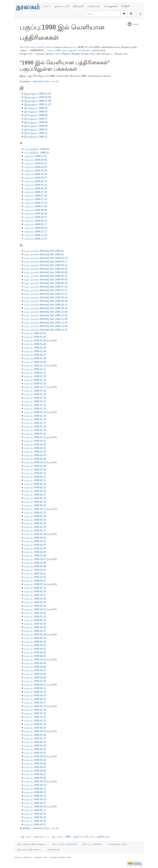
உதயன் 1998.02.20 (35, 505)
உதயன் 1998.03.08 (35, 563)
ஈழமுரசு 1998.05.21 (36, 185)
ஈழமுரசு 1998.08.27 (36, 217)
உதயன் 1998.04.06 (35, 667)
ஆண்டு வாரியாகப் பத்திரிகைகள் (92, 837)
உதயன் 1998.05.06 (35, 771)
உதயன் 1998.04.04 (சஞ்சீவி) (41, 660)
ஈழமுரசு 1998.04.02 (36, 167)
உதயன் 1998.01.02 (35, 337)
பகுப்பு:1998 (54, 50)
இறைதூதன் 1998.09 (36, 126)
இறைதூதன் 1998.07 (36, 119)
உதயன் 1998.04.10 (35, 681)
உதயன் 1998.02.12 (35, 480)
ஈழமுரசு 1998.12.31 (36, 239)
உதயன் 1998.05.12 (35, 792)
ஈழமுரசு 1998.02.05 (36, 160)
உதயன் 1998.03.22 (35, 613)
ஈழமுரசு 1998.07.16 (36, 199)
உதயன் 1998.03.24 (35, 620)
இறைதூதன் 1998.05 (36, 112)
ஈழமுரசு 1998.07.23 (36, 203)
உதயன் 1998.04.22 (35, 720)
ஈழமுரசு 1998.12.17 (36, 231)
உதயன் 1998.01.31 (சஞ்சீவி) (41, 437)
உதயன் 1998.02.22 (35, 513)
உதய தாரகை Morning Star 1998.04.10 (46, 265)
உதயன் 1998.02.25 (35, 523)
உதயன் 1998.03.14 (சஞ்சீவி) (41, 584)
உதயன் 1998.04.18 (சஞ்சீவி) (41, 706)
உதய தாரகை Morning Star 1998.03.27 (46, 262)
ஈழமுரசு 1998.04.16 (36, 174)
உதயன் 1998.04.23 (35, 724)
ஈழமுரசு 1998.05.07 (36, 178)
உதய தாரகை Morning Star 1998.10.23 (46, 315)
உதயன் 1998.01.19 (35, 394)
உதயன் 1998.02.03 (35, 448)
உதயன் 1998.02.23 (35, 516)
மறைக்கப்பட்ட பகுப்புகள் (48, 837)
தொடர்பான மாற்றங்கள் (65, 844)
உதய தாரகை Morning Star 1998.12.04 (46, 326)
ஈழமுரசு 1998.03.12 (36, 163)
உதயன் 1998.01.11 (35, 369)
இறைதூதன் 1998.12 (36, 137)
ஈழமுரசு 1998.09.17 (36, 224)
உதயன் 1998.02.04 (35, 452)
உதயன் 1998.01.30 (35, 434)
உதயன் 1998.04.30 (35, 749)
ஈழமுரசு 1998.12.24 (36, 235)
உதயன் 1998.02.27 (35, 530)
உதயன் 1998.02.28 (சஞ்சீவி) (41, 534)
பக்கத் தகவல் (53, 849)
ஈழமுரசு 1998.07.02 (36, 192)
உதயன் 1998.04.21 (35, 717)
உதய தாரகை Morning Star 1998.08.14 (46, 297)
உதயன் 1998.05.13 (35, 796)
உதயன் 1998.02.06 (35, 459)
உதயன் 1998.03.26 (35, 627)
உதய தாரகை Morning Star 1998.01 (44, 251)
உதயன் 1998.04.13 (35, 692)
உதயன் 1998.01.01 (35, 333)
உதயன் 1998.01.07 (35, 355)
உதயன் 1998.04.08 (35, 674)
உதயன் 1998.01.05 (35, 348)
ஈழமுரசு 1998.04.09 (36, 170)
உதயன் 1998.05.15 (35, 803)
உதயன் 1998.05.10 (35, 785)
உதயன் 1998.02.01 (35, 441)
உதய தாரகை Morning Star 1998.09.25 (46, 308)
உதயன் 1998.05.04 (35, 763)
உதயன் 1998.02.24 (35, 520)
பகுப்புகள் (25, 837)
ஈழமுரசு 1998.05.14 (36, 181)
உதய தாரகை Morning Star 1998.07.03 (46, 287)
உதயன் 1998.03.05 (35, 552)
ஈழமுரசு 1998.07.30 (36, 206)
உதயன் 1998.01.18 (35, 391)
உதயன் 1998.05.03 (35, 760)
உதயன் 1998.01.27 (35, 423)
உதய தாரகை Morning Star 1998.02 (44, 254)
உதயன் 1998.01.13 (35, 376)
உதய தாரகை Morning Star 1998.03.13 (46, 258)
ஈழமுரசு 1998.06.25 (36, 188)
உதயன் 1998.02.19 (35, 502)
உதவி (135, 24)
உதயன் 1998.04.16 (35, 699)
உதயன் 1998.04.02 (35, 652)
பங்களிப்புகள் (43, 47)
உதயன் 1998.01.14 (35, 380)
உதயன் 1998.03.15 (35, 588)
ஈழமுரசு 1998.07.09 (36, 196)
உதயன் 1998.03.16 (35, 591)
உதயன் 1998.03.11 (35, 573)
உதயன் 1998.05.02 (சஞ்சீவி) (41, 756)
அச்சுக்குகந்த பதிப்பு (118, 844)
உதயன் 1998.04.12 (35, 688)
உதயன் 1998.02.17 (35, 495)
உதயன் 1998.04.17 (35, 703)
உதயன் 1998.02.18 (35, 498)
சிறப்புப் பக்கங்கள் (92, 844)
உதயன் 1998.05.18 (35, 814)
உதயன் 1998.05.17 (35, 810)
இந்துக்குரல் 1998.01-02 (38, 94)
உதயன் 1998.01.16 (35, 383)
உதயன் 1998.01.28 (35, 426)
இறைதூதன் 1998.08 (36, 122)
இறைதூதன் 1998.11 (36, 133)
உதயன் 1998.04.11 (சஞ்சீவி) (41, 685)
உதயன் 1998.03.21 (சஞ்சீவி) (41, 609)
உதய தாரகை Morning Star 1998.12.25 (46, 330)
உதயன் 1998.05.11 (35, 789)
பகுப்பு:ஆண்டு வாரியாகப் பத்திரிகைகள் (83, 50)
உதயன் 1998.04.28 (35, 742)
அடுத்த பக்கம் (49, 81)
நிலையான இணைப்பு (29, 849)
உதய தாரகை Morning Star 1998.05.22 (46, 276)
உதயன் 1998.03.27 (35, 631)
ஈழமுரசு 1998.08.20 (36, 214)
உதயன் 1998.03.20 (35, 606)
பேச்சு (31, 47)
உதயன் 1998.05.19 (35, 817)
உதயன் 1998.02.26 (35, 527)
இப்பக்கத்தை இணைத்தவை (32, 844)
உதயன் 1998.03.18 (35, 599)
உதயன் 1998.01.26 (35, 419)
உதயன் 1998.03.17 (35, 595)
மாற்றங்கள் (94, 6)
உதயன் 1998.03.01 (35, 538)
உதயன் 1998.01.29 (35, 430)
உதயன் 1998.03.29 (35, 638)
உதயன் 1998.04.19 (35, 710)
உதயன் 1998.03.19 (35, 602)
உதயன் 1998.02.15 (35, 487)
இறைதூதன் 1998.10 (36, 129)
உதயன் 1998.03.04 (35, 548)
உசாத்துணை (111, 6)
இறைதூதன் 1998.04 (36, 108)
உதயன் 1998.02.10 (35, 473)
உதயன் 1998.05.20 (35, 821)
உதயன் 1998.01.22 (35, 405)
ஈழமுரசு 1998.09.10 (36, 221)
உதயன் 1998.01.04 (35, 344)
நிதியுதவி (78, 6)
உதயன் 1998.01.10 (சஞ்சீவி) (41, 366)
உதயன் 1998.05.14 (35, 799)
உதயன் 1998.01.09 (35, 362)
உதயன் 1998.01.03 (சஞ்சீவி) (41, 340)
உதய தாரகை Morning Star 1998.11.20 (46, 322)
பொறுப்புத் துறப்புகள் (60, 857)
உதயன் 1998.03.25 (35, 624)
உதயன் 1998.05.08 (35, 778)
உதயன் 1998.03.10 (35, 570)
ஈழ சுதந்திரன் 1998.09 (37, 149)
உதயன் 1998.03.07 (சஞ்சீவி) (41, 559)
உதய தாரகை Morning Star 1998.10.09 (46, 312)
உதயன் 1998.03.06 (35, 556)
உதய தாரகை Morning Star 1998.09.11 (46, 305)
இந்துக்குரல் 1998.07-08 (38, 101)
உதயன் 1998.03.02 (35, 541)
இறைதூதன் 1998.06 (36, 115)
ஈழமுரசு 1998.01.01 (36, 156)
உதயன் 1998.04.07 (35, 670)
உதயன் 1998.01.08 (35, 358)
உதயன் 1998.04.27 (35, 738)
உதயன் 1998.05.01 (35, 753)
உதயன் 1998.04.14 (35, 695)
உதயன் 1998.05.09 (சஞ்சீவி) (41, 781)
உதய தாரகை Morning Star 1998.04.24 (46, 269)
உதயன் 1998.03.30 (35, 642)
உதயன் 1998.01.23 (35, 409)
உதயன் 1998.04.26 (35, 735)
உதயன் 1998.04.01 (35, 649)
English (126, 6)
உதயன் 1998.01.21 (35, 401)
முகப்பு (47, 6)
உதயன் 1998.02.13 (35, 484)
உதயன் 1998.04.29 (35, 746)
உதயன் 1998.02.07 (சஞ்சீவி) (41, 462)
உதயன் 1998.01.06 (35, 351)
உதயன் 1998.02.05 (35, 455)
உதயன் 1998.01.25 (35, 416)
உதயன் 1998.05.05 (35, 767)
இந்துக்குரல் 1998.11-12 (38, 104)
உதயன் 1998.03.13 (35, 581)
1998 (67, 837)
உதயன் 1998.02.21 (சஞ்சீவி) (41, 509)
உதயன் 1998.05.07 (35, 774)
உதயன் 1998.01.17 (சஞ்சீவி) (41, 387)
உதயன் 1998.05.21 (35, 824)
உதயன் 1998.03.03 (35, 545)
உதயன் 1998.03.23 (35, 616)
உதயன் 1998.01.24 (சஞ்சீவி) (41, 412)
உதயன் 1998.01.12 (35, 373)
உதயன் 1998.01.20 (35, 398)
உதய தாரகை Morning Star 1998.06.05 (46, 279)
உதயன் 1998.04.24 (35, 728)
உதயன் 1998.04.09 (35, 677)
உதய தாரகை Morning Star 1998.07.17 (46, 290)
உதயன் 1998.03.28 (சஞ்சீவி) (41, 634)
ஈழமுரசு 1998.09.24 (36, 228)
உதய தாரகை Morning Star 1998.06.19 (46, 283)
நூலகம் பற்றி (62, 6)
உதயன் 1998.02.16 (35, 491)
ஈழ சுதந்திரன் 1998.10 (37, 153)
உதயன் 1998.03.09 (35, 566)
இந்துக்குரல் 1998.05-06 (38, 97)
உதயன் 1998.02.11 (35, 477)
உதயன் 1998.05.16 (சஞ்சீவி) (41, 807)
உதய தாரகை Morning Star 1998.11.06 (46, 319)
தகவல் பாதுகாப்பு (23, 857)
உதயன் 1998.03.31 (35, 645)
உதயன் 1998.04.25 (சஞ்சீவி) (41, 731)
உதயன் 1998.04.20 (35, 713)
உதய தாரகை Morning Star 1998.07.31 (46, 294)
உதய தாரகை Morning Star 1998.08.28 (46, 301)
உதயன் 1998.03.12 (35, 577)
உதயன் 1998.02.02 (35, 444)
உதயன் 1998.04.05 (35, 663)
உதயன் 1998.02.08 (35, 466)
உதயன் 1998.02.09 (35, 469)
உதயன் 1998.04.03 (35, 656)
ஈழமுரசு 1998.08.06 (36, 210)
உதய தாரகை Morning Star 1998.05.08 (46, 272)
